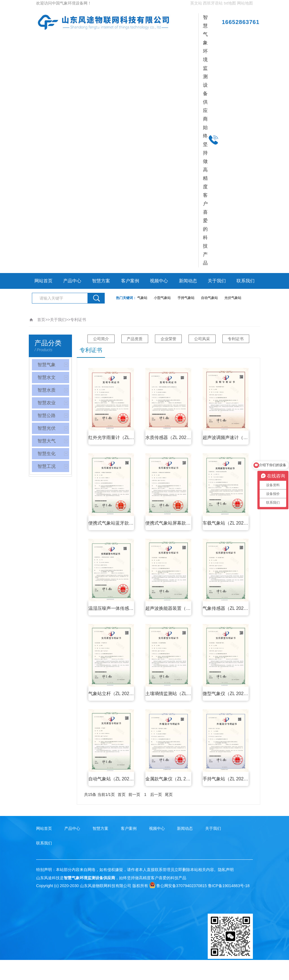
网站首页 (43, 281)
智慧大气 (47, 441)
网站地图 (245, 3)
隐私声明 (226, 870)
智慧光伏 (47, 428)
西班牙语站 (213, 3)
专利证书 (78, 320)
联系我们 (246, 281)
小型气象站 (162, 298)
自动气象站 (209, 298)
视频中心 (159, 281)
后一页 (156, 795)
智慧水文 (47, 377)
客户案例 (130, 281)
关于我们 (217, 281)
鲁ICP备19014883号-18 (229, 886)
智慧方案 (101, 281)
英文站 (196, 3)
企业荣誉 (168, 339)
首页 (41, 320)
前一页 (134, 795)
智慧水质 (47, 390)
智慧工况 (47, 466)
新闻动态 (188, 281)
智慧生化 (47, 454)
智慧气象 (47, 365)
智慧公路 (47, 415)
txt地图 (230, 3)
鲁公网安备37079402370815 (178, 886)
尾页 (169, 795)
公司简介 (100, 339)
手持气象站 (186, 298)
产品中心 (72, 281)
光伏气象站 (233, 298)
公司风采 (203, 339)
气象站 (142, 298)
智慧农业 (47, 403)
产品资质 (134, 339)
